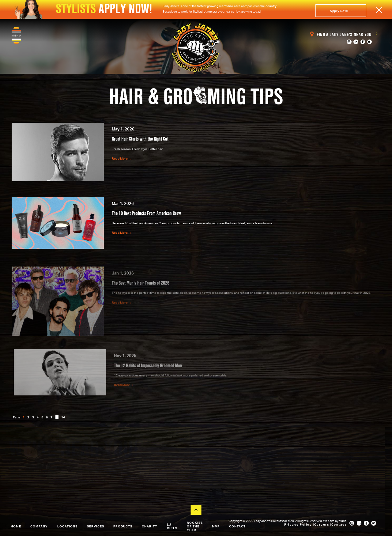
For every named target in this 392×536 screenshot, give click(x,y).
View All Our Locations (45, 496)
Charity (150, 527)
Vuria (343, 521)
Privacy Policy (299, 524)
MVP (216, 527)
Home (16, 527)
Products (123, 527)
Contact (237, 527)
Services (96, 527)
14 (63, 417)
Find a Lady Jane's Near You (344, 34)
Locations (67, 527)
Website (329, 521)
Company (39, 527)
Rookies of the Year (195, 527)
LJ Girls (172, 527)
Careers (322, 524)
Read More (122, 158)
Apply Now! (341, 11)
